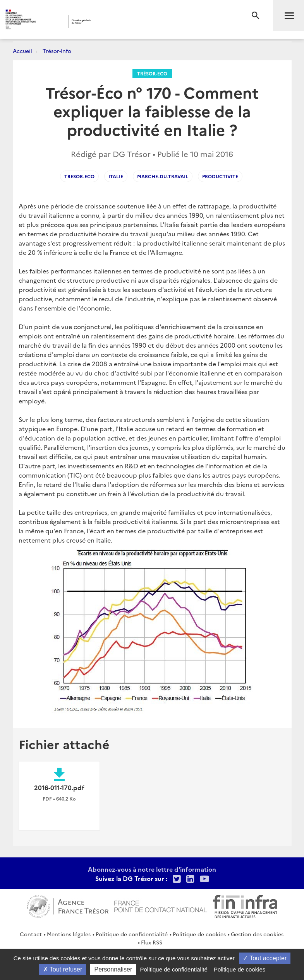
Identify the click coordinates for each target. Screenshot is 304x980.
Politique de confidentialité (132, 934)
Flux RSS (152, 942)
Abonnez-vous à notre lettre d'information (152, 869)
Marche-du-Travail (163, 176)
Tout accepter (265, 958)
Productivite (220, 176)
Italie (116, 176)
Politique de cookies (199, 934)
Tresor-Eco (79, 176)
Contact (31, 934)
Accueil (22, 51)
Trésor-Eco (152, 73)
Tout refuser (63, 969)
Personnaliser (113, 969)
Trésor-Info (57, 51)
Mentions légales (69, 934)
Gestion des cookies (257, 934)
